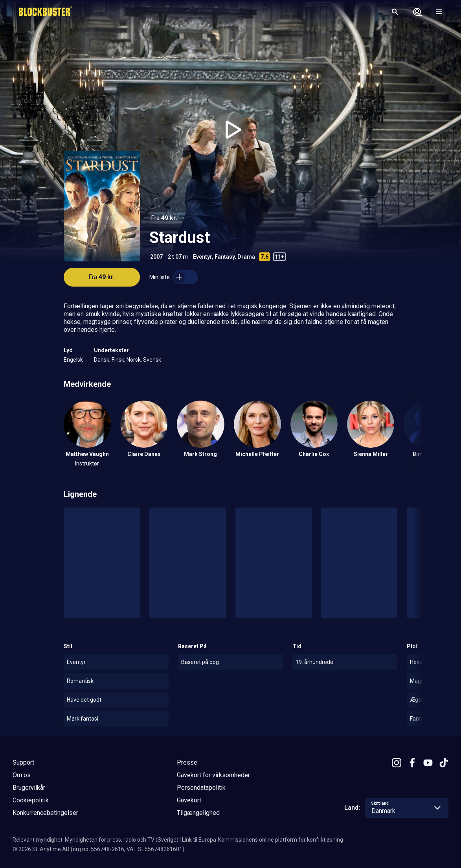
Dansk (102, 360)
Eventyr (202, 257)
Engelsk (73, 360)
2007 (156, 257)
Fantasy (225, 257)
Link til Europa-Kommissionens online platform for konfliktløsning (263, 840)
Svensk (152, 360)
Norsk (134, 360)
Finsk (118, 360)
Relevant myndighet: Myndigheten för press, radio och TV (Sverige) (96, 840)
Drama (246, 257)
